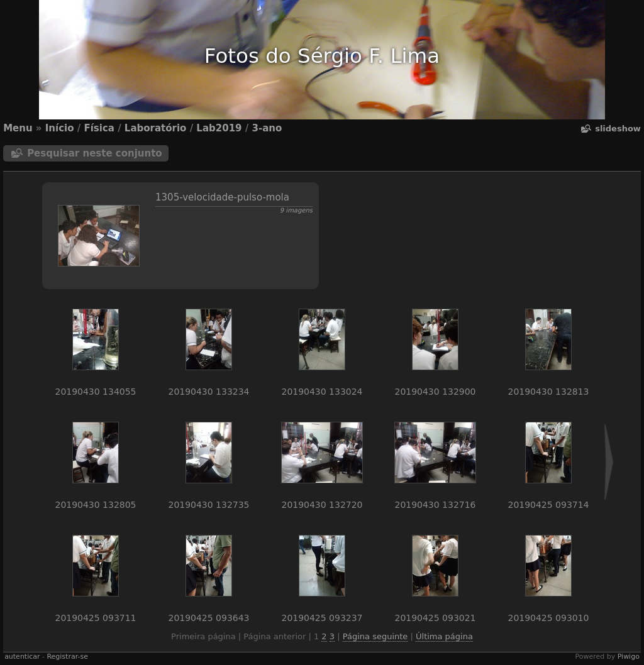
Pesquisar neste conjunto (95, 153)
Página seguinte (375, 636)
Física (99, 128)
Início (60, 128)
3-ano (267, 128)
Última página (444, 636)
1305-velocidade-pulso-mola (222, 197)
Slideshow (618, 129)
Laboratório (156, 128)
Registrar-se (67, 657)
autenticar (22, 657)
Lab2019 (219, 128)
